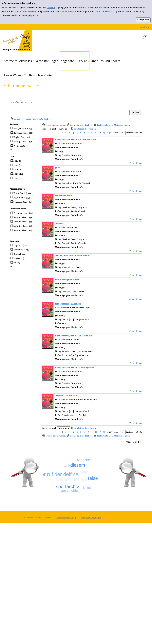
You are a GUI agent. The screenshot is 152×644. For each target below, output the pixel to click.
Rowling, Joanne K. (21, 133)
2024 (16, 161)
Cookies (51, 8)
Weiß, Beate (19, 146)
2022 (16, 165)
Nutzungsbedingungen (91, 518)
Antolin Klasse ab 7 (21, 222)
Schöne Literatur (21, 202)
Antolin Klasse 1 (21, 226)
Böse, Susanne (21, 129)
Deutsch (17, 254)
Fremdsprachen (21, 213)
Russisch (18, 259)
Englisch (18, 246)
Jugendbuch (19, 198)
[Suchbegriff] (70, 113)
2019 (16, 178)
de (15, 263)
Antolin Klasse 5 (21, 218)
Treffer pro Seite (134, 133)
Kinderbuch (19, 193)
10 (96, 133)
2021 (16, 170)
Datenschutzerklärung (106, 12)
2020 (16, 174)
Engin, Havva (20, 137)
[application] (75, 61)
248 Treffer (113, 133)
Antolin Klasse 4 (21, 231)
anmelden (144, 27)
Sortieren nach (49, 129)
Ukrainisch (19, 250)
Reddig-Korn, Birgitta (21, 142)
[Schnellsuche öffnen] (146, 38)
